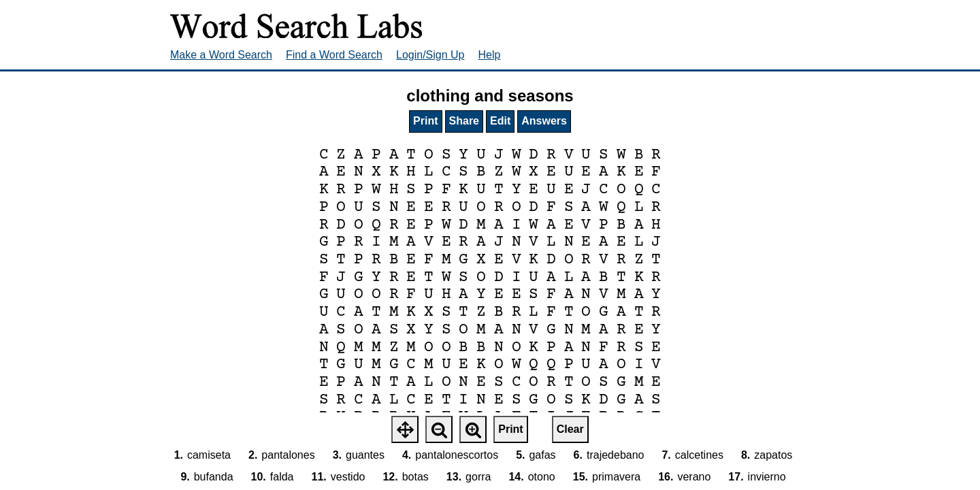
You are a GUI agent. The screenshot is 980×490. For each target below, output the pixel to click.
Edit (500, 121)
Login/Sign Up (430, 55)
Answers (544, 121)
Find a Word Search (334, 55)
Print (425, 121)
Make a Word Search (221, 55)
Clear (570, 429)
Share (464, 121)
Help (490, 55)
